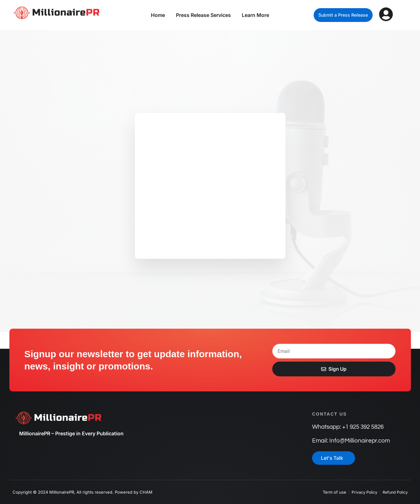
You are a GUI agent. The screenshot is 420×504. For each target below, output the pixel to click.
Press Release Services (203, 15)
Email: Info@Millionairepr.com (349, 440)
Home (158, 15)
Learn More (255, 15)
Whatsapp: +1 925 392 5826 (348, 427)
